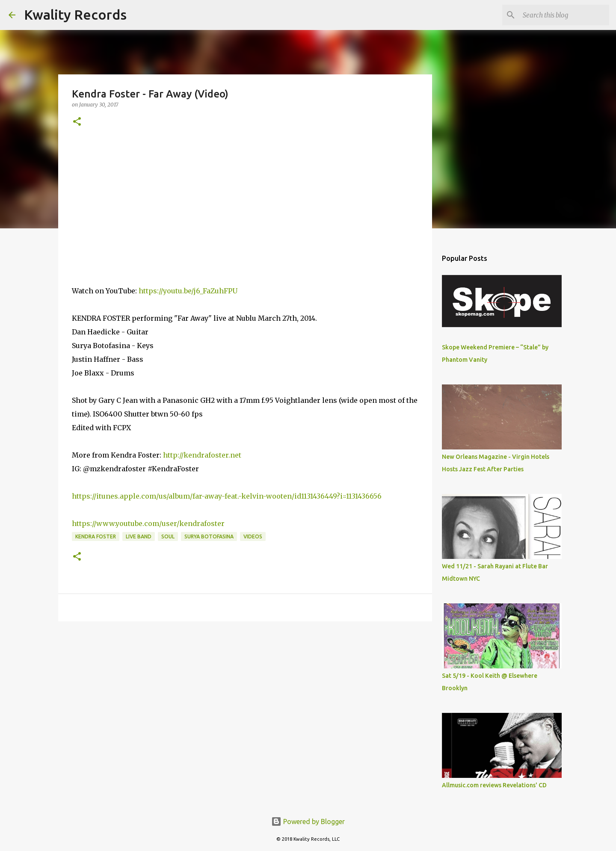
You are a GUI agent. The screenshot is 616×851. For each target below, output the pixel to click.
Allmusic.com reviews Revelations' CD (494, 785)
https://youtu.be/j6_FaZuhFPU (188, 291)
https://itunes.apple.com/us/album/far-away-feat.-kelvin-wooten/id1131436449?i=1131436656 (227, 496)
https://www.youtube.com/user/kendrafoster (148, 523)
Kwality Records (75, 15)
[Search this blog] (564, 15)
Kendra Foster (96, 536)
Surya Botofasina (209, 536)
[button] (77, 122)
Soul (168, 536)
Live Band (139, 536)
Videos (253, 536)
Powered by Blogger (308, 821)
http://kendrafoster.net (202, 455)
